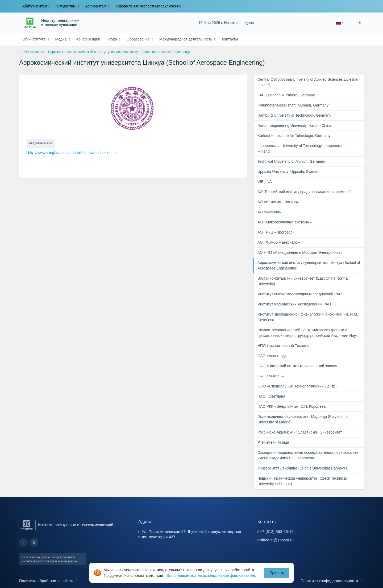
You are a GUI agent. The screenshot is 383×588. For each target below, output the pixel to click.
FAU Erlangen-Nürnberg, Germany (286, 95)
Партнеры (56, 52)
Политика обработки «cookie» (49, 581)
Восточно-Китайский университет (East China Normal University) (303, 281)
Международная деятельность (186, 39)
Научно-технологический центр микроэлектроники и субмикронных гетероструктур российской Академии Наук (307, 333)
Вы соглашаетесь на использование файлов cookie (211, 575)
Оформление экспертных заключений (149, 6)
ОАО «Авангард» (272, 356)
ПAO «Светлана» (272, 396)
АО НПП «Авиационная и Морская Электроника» (300, 252)
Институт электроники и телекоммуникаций (60, 23)
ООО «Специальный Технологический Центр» (297, 386)
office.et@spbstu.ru (277, 540)
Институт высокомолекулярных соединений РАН (300, 294)
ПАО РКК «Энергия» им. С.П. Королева (292, 406)
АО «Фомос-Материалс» (279, 242)
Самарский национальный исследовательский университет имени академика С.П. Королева (309, 455)
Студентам (67, 6)
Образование (139, 39)
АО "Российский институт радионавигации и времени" (304, 192)
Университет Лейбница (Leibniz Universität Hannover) (303, 468)
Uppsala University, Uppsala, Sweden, (289, 171)
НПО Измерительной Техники (283, 346)
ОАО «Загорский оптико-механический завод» (297, 366)
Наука (112, 39)
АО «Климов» (269, 212)
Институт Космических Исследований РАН (294, 304)
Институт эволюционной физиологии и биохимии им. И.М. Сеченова (308, 317)
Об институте (34, 39)
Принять (277, 573)
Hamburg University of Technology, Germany (294, 115)
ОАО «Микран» (271, 376)
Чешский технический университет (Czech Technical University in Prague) (302, 481)
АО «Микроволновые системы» (285, 222)
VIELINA (265, 182)
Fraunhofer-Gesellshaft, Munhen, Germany (293, 105)
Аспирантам (96, 6)
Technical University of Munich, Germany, (292, 161)
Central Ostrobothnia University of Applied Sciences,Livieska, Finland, (308, 82)
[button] (340, 23)
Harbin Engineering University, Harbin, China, (295, 125)
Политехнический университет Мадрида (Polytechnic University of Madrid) (303, 419)
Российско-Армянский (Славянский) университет (300, 432)
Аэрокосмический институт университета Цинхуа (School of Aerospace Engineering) (309, 265)
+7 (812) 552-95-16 (277, 532)
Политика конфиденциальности (332, 581)
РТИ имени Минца (273, 442)
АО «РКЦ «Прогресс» (276, 232)
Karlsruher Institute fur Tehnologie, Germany (294, 136)
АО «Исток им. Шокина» (278, 202)
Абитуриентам (35, 6)
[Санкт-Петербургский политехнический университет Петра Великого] (30, 23)
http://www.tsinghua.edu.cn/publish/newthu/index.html (72, 153)
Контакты (230, 39)
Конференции (88, 39)
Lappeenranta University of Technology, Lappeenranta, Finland (303, 148)
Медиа (61, 39)
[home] (20, 52)
